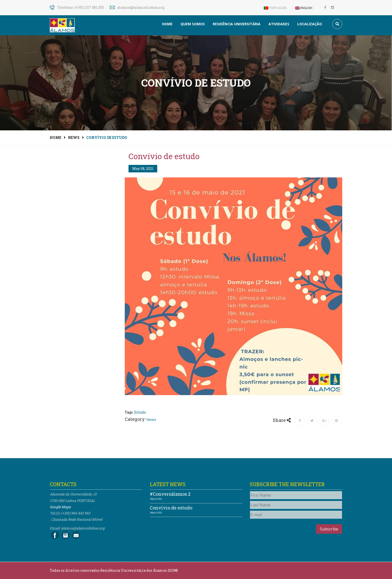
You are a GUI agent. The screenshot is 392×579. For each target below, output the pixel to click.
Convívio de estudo (171, 508)
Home (167, 24)
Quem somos (193, 24)
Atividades (279, 24)
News (74, 137)
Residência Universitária (237, 24)
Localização (310, 24)
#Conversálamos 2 (170, 494)
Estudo (140, 412)
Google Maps (60, 507)
